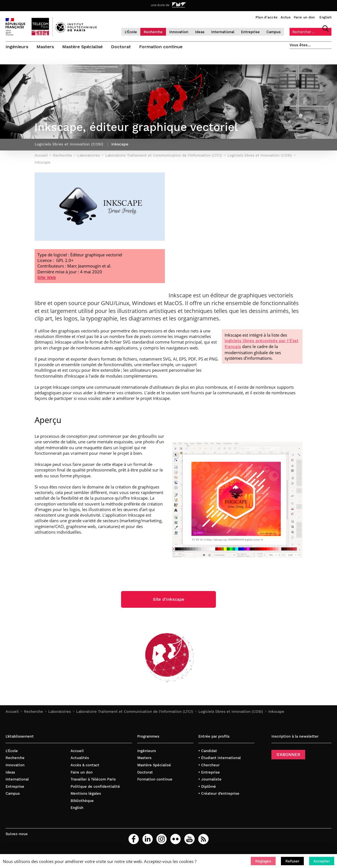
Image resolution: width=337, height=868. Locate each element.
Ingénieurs (17, 47)
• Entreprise (209, 774)
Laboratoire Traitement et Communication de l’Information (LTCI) (135, 714)
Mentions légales (86, 796)
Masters (45, 47)
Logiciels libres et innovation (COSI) (231, 714)
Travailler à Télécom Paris (93, 781)
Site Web (47, 279)
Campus (274, 32)
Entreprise (250, 32)
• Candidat (208, 753)
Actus (286, 17)
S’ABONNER (288, 757)
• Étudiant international (220, 760)
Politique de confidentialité (95, 788)
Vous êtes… (300, 45)
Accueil (12, 714)
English (325, 17)
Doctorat (121, 47)
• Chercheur (209, 767)
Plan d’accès (267, 17)
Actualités (80, 760)
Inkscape (276, 714)
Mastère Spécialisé (82, 47)
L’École (131, 32)
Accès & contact (85, 767)
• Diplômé (207, 788)
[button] (263, 861)
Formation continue (161, 47)
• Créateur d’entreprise (219, 796)
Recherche (153, 32)
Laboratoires (60, 714)
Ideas (200, 32)
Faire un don (304, 17)
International (223, 32)
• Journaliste (210, 781)
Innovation (179, 32)
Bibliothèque (82, 803)
